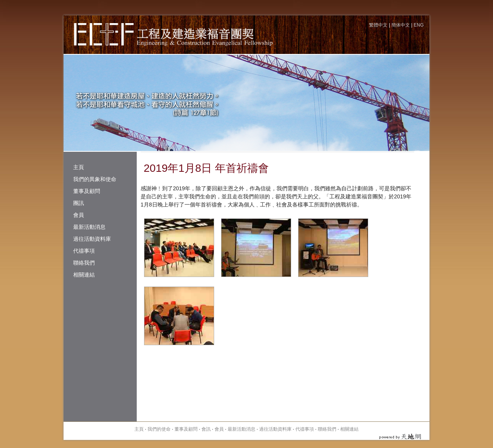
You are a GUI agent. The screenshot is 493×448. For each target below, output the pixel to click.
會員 (79, 215)
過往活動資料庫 (92, 239)
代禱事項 (84, 251)
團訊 (79, 203)
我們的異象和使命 (95, 179)
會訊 (206, 429)
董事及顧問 (87, 191)
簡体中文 (401, 25)
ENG (419, 25)
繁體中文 (378, 25)
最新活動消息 (89, 227)
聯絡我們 (84, 263)
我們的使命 (159, 429)
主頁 (79, 167)
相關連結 (84, 275)
